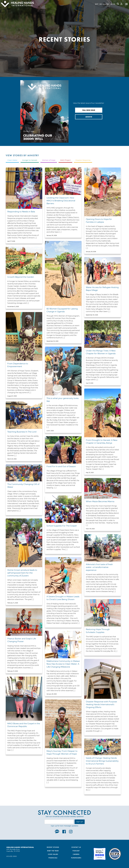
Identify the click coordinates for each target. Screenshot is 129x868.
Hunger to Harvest (30, 160)
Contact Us (76, 847)
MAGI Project (65, 160)
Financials (53, 858)
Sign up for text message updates (64, 826)
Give (113, 4)
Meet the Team (53, 851)
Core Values (53, 854)
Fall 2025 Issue (89, 110)
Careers (76, 854)
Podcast (76, 851)
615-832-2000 (12, 856)
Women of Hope (49, 160)
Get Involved (102, 4)
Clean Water (12, 160)
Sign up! (80, 822)
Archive (89, 117)
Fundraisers (76, 858)
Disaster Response (83, 160)
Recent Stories (53, 847)
